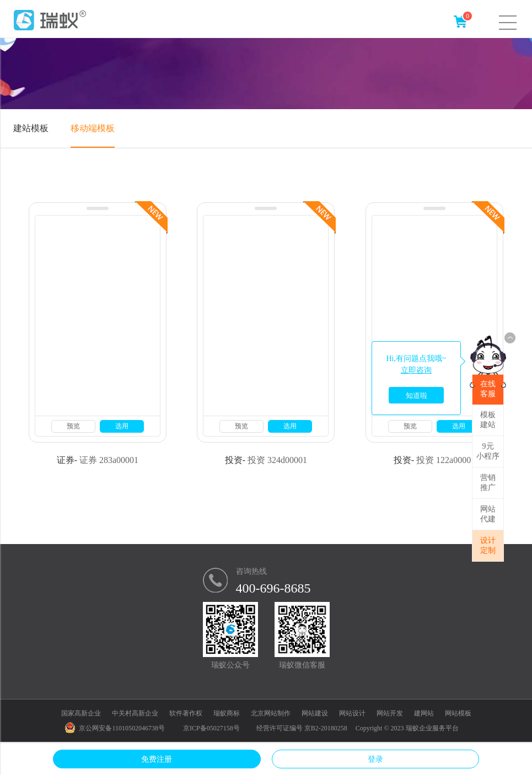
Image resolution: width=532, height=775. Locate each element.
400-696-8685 (273, 588)
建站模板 (31, 128)
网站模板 (458, 713)
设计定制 (488, 545)
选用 (122, 426)
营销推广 (488, 483)
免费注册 (157, 759)
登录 (375, 759)
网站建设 (315, 713)
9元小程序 (488, 451)
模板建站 (488, 420)
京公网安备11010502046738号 (115, 728)
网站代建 (488, 514)
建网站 (424, 713)
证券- (67, 460)
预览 (73, 426)
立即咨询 (416, 370)
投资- (235, 460)
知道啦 (417, 395)
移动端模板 (93, 128)
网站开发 (390, 713)
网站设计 (352, 713)
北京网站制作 (271, 713)
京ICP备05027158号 (211, 728)
